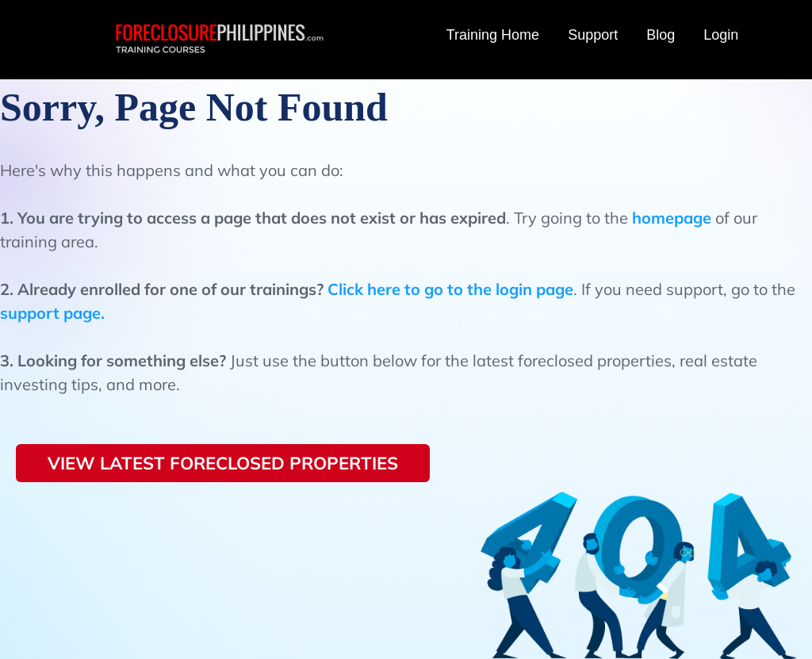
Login (721, 35)
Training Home (493, 35)
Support (593, 35)
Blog (661, 35)
